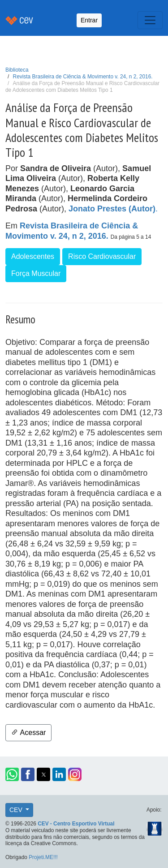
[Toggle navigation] (150, 20)
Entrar (89, 20)
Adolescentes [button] (33, 256)
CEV (17, 810)
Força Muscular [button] (36, 273)
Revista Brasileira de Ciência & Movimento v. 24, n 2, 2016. (83, 77)
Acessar (28, 733)
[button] (12, 774)
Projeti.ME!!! (43, 857)
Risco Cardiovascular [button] (102, 256)
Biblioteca (17, 70)
